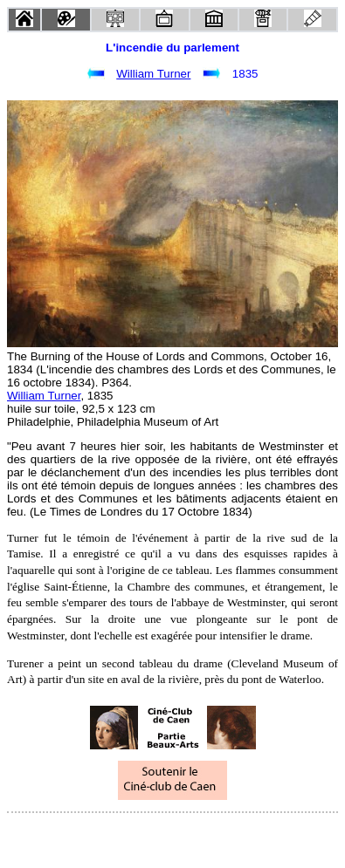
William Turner (153, 74)
